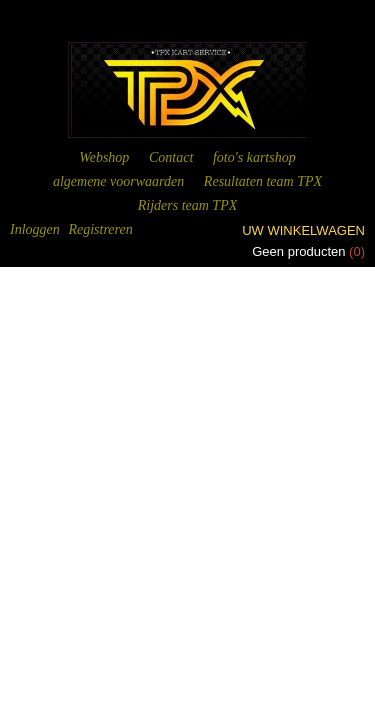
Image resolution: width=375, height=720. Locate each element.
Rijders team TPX (188, 205)
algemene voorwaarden (118, 181)
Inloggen (35, 229)
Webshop (104, 157)
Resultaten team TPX (263, 181)
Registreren (100, 229)
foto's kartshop (254, 157)
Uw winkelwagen (303, 230)
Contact (171, 157)
